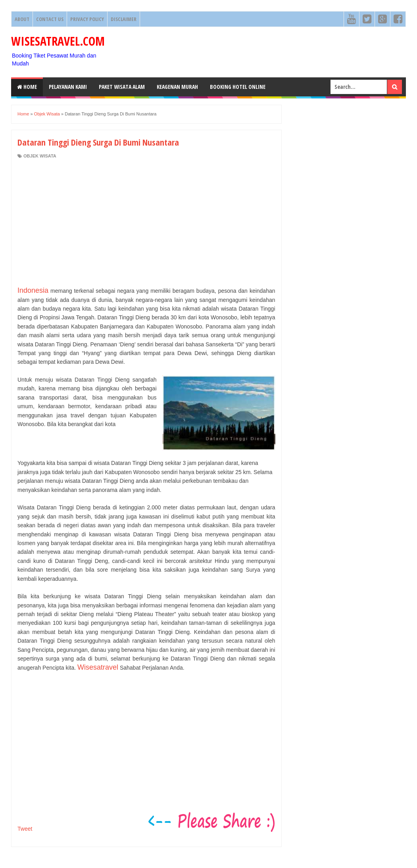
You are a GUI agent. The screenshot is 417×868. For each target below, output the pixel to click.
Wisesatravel (98, 667)
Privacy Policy (87, 19)
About (22, 19)
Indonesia (33, 290)
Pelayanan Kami (68, 87)
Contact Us (50, 19)
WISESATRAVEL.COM (58, 41)
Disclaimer (124, 19)
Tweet (25, 829)
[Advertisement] (146, 223)
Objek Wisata (40, 156)
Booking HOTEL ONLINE (238, 87)
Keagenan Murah (177, 87)
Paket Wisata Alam (122, 87)
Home (27, 87)
